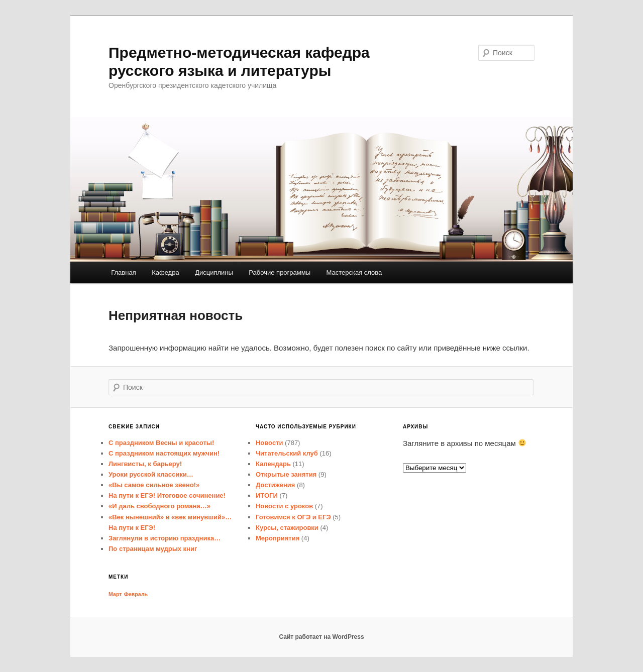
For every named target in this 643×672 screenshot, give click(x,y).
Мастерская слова (354, 272)
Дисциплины (214, 272)
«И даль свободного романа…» (159, 506)
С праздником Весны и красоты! (161, 443)
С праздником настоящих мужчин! (164, 453)
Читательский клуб (287, 453)
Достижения (275, 485)
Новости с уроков (284, 506)
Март (115, 594)
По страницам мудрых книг (153, 549)
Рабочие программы (280, 272)
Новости (270, 443)
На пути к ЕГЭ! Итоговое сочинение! (167, 495)
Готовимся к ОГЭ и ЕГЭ (293, 517)
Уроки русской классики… (151, 474)
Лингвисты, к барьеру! (145, 464)
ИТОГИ (267, 495)
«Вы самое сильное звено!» (154, 485)
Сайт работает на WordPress (321, 637)
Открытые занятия (286, 474)
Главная (123, 272)
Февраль (136, 594)
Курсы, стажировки (287, 528)
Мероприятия (278, 538)
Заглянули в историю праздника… (165, 538)
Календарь (273, 464)
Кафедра (166, 272)
